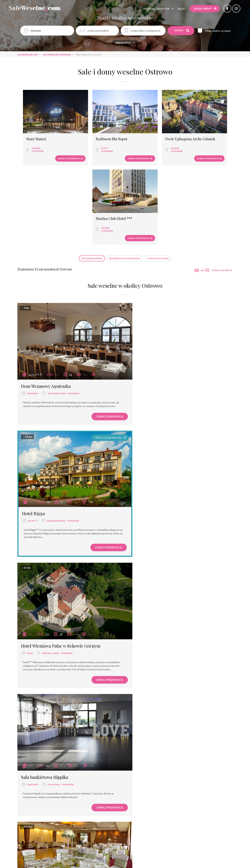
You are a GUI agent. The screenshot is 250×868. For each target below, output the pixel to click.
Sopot (86, 138)
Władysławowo (167, 297)
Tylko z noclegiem (158, 169)
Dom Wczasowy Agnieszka (46, 290)
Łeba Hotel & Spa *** (41, 667)
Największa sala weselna (124, 169)
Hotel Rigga (144, 289)
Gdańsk (33, 138)
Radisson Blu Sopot (93, 129)
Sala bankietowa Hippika (155, 415)
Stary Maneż (33, 129)
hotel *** (144, 297)
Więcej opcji (125, 43)
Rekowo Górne (51, 422)
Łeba (160, 550)
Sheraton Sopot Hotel (153, 795)
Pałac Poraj (32, 795)
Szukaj (182, 30)
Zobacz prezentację (51, 148)
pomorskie (34, 141)
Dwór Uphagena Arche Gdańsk (149, 130)
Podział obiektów (155, 9)
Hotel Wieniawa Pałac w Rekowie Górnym (61, 415)
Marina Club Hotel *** (203, 129)
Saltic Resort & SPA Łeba (156, 543)
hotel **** (143, 550)
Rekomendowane (92, 169)
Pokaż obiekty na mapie (218, 31)
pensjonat (33, 297)
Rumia (49, 550)
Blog (180, 9)
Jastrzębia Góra (57, 297)
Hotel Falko (32, 543)
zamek (141, 674)
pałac (30, 422)
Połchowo (165, 422)
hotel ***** (144, 802)
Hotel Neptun (145, 667)
